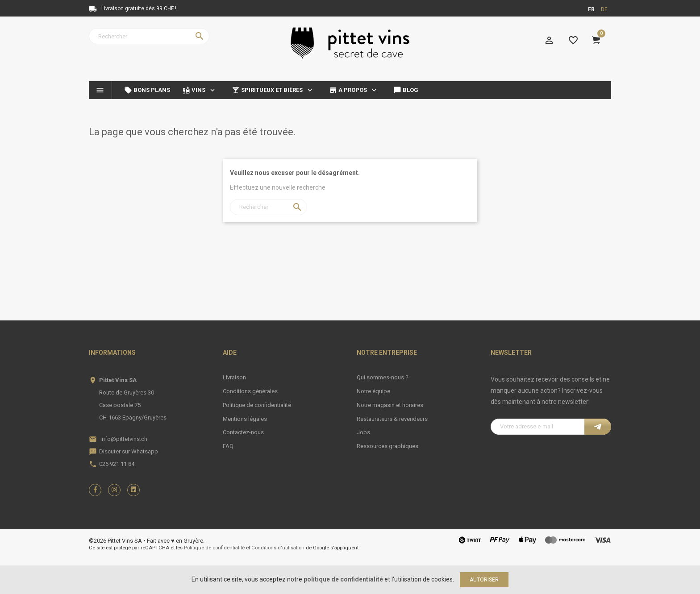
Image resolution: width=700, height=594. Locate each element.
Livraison (234, 377)
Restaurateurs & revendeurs (392, 419)
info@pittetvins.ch (124, 439)
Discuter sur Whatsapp (129, 451)
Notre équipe (373, 391)
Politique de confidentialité (257, 405)
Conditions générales (250, 391)
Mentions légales (245, 419)
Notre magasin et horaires (390, 405)
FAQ (228, 446)
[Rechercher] (149, 36)
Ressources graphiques (387, 446)
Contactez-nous (243, 432)
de (604, 9)
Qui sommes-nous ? (383, 377)
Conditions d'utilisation (278, 548)
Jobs (363, 432)
